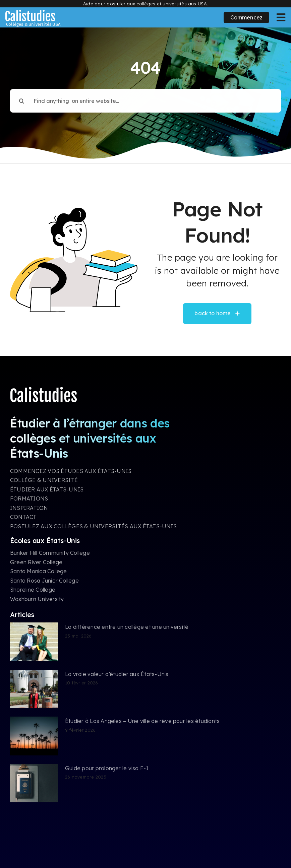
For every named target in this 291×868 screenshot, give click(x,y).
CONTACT (23, 517)
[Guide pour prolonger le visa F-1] (34, 783)
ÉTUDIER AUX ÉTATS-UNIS (47, 489)
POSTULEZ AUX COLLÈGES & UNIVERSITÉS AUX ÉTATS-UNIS (93, 526)
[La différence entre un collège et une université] (34, 642)
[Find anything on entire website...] (145, 97)
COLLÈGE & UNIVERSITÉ (44, 480)
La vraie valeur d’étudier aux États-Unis (117, 674)
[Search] (22, 97)
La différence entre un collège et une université (127, 627)
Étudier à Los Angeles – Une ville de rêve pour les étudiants (142, 721)
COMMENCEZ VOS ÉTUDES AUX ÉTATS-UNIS (71, 471)
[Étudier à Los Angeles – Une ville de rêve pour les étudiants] (34, 736)
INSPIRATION (29, 508)
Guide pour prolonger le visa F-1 (107, 768)
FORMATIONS (29, 498)
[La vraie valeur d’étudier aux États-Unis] (34, 689)
